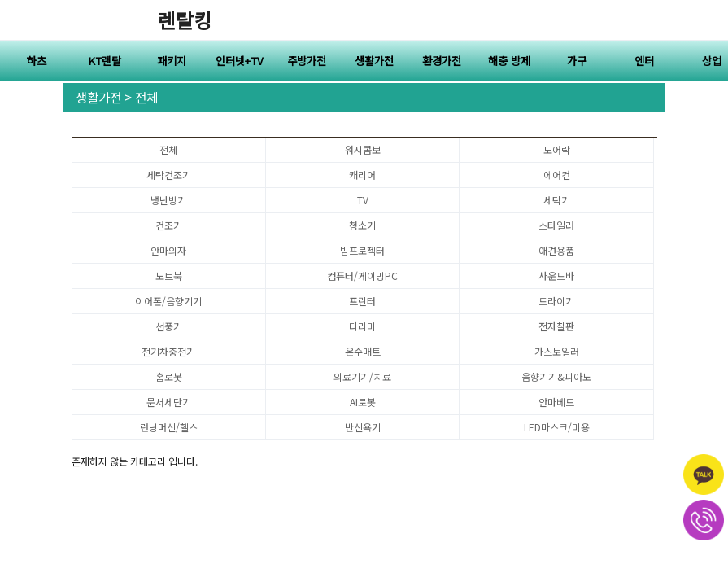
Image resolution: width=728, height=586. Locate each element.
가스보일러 (557, 351)
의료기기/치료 (362, 376)
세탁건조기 (169, 175)
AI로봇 (363, 402)
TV (363, 200)
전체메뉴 (708, 20)
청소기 (362, 225)
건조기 (169, 225)
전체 (168, 149)
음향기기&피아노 (556, 376)
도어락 (557, 149)
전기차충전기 (168, 351)
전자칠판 (556, 326)
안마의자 (168, 250)
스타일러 (556, 225)
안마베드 (556, 402)
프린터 (362, 301)
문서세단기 (169, 402)
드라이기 (556, 301)
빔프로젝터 (362, 250)
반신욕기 (363, 427)
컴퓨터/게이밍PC (362, 276)
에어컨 (557, 175)
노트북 (169, 276)
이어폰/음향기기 (168, 301)
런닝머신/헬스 (169, 427)
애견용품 (556, 250)
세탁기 (557, 200)
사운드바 (556, 276)
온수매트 (363, 351)
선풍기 (169, 326)
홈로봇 (169, 376)
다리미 (362, 326)
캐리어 (362, 175)
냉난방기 (168, 200)
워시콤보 (363, 149)
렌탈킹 (185, 20)
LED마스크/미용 (557, 427)
